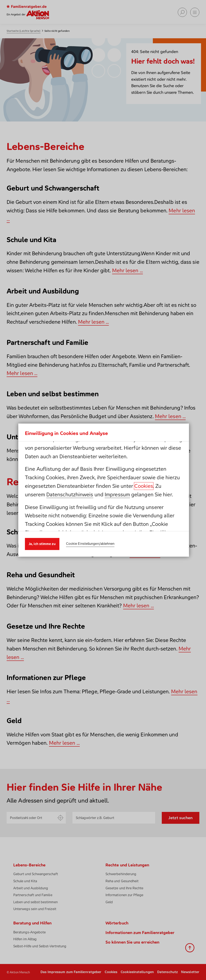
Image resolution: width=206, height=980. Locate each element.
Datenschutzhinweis (70, 494)
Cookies (144, 486)
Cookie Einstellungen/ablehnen (90, 544)
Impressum (117, 494)
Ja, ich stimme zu (42, 544)
